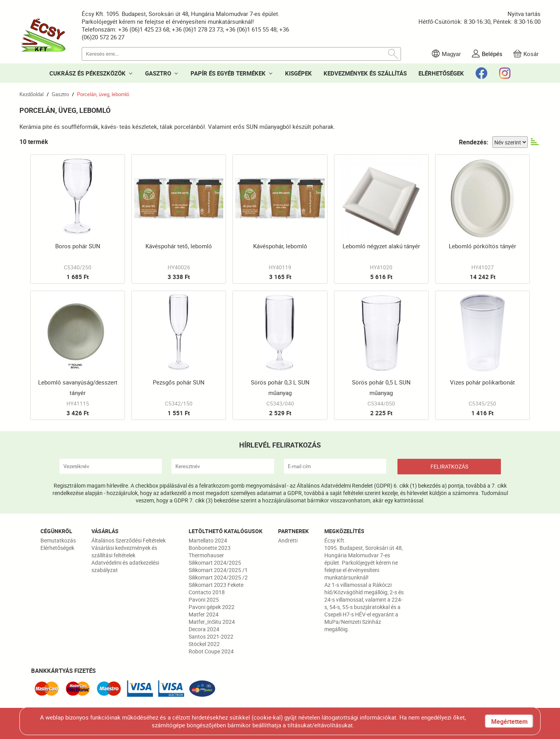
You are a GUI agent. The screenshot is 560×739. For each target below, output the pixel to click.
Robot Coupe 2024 (211, 651)
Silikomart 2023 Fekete (216, 585)
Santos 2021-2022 (211, 636)
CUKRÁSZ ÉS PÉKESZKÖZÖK (87, 73)
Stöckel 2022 (204, 644)
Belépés (492, 54)
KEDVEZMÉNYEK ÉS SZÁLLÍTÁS (365, 73)
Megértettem (509, 721)
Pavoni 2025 (204, 599)
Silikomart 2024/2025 (215, 563)
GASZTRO (158, 73)
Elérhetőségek (57, 548)
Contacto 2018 (207, 592)
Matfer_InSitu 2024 (212, 622)
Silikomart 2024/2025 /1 (218, 570)
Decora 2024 (204, 629)
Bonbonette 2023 (210, 548)
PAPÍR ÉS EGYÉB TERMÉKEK (228, 73)
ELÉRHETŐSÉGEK (441, 73)
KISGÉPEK (298, 73)
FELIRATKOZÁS (449, 466)
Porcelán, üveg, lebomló (103, 94)
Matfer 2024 (204, 614)
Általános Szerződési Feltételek (129, 540)
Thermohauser (206, 555)
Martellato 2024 (208, 540)
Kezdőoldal (31, 94)
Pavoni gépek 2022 (212, 607)
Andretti (288, 540)
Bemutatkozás (58, 540)
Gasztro (60, 94)
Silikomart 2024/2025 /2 (218, 577)
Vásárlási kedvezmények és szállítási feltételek (124, 551)
